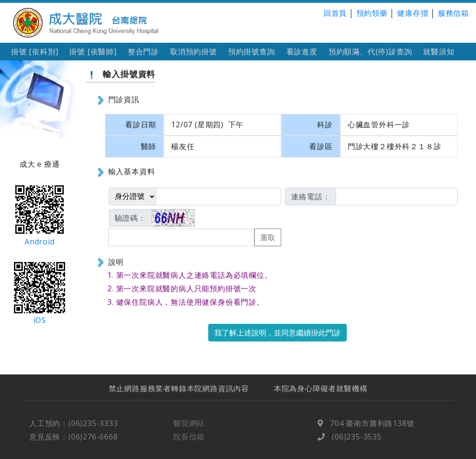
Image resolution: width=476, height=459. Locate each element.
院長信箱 (189, 442)
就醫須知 (439, 52)
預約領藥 (372, 13)
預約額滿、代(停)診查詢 (370, 52)
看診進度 (302, 52)
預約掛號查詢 (252, 52)
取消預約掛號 (194, 52)
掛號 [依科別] (35, 52)
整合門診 (143, 52)
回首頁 (335, 13)
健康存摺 (413, 13)
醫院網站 (189, 429)
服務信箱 (453, 13)
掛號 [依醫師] (93, 52)
